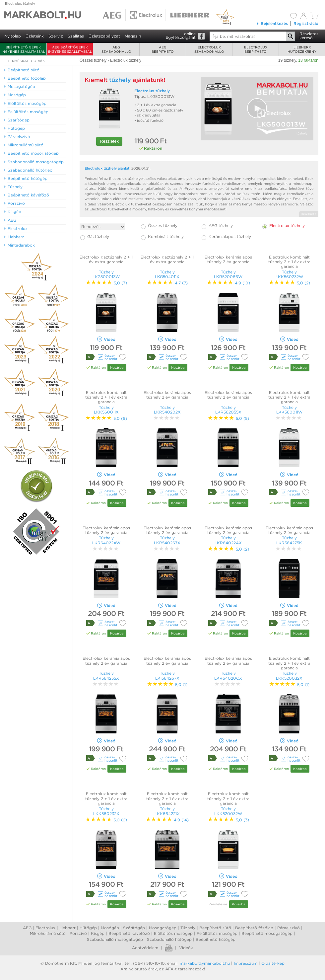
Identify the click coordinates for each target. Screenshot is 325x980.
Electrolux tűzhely (20, 3)
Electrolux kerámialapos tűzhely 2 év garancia (228, 259)
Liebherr (67, 928)
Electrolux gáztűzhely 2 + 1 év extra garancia (106, 259)
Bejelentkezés (272, 23)
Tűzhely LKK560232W (289, 274)
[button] (257, 108)
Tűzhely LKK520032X (289, 676)
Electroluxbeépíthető (256, 49)
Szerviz (56, 36)
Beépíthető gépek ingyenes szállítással (23, 49)
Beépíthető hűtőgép (216, 939)
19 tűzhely (287, 60)
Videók (186, 948)
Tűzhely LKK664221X (167, 811)
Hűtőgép (88, 928)
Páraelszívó (289, 928)
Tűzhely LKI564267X (167, 676)
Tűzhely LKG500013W (106, 274)
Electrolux (45, 928)
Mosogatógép (163, 928)
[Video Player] (257, 109)
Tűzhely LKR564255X (106, 676)
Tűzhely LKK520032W (228, 811)
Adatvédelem (145, 948)
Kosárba (117, 367)
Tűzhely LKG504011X (167, 274)
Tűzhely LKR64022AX (228, 540)
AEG (27, 928)
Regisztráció (306, 23)
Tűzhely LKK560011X (106, 410)
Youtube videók (169, 948)
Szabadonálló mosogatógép (115, 939)
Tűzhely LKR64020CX (228, 676)
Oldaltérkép (273, 963)
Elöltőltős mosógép (173, 933)
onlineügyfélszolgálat (181, 36)
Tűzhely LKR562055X (228, 410)
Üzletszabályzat (104, 36)
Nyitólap (13, 36)
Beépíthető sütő (215, 928)
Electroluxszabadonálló (209, 49)
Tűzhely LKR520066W (228, 274)
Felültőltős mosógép (217, 933)
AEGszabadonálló (116, 49)
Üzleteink (35, 36)
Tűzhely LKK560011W (289, 410)
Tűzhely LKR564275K (289, 540)
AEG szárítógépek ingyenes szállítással (70, 49)
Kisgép (98, 933)
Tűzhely (188, 928)
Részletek (109, 141)
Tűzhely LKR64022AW (106, 540)
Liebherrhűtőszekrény (302, 49)
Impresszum (246, 963)
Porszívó (78, 933)
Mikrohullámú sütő (48, 933)
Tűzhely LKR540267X (167, 540)
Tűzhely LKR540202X (167, 410)
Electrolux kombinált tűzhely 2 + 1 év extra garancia (289, 262)
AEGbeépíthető (163, 49)
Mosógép (110, 928)
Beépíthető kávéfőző (129, 933)
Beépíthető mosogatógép (267, 933)
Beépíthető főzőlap (254, 928)
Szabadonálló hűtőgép (169, 939)
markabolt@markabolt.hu (205, 963)
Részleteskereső (309, 36)
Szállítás (76, 36)
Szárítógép (134, 928)
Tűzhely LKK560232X (106, 811)
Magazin (133, 36)
